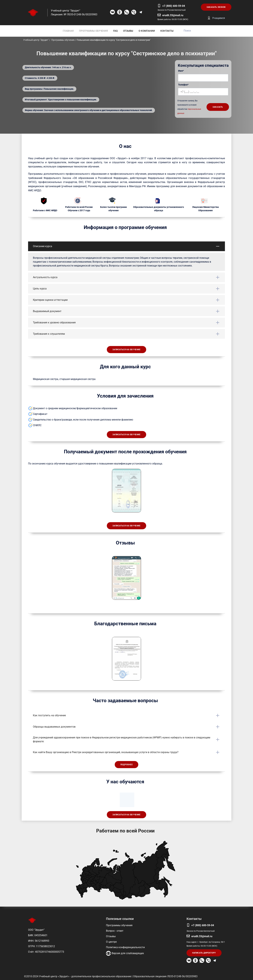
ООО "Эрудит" (36, 930)
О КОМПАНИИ (147, 31)
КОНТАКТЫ (167, 31)
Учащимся (219, 18)
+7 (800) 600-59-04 (174, 6)
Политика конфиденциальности (125, 947)
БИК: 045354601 (38, 935)
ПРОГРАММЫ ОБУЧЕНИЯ (93, 31)
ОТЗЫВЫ (128, 31)
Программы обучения (119, 925)
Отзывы (111, 936)
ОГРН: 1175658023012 (41, 946)
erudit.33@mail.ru (173, 15)
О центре (111, 942)
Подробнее (126, 765)
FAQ (115, 31)
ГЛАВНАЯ (68, 31)
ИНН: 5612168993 (39, 941)
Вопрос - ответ (115, 931)
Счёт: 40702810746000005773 (46, 952)
